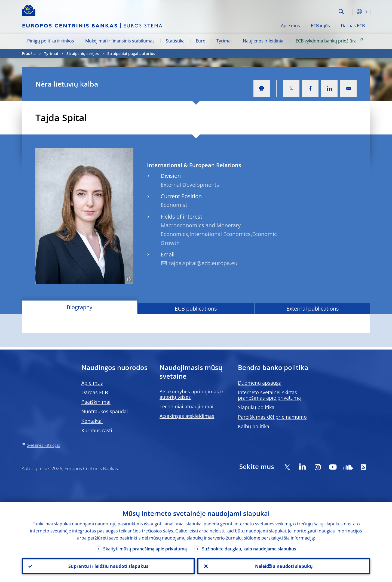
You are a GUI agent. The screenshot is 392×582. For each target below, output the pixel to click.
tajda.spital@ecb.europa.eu (203, 263)
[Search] (310, 11)
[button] (351, 12)
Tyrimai (224, 41)
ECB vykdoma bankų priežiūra (330, 41)
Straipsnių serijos (83, 53)
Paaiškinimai (96, 402)
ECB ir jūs (320, 26)
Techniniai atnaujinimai (186, 406)
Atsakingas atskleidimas (187, 416)
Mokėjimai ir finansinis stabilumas (120, 41)
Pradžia (29, 53)
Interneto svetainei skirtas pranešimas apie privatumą (269, 395)
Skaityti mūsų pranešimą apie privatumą (145, 549)
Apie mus (290, 26)
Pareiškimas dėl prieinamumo (272, 417)
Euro (201, 41)
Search (341, 12)
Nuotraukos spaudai (105, 411)
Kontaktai (92, 421)
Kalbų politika (254, 426)
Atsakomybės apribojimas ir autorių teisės (192, 394)
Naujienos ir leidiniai (264, 41)
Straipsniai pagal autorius (131, 53)
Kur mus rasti (97, 430)
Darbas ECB (353, 26)
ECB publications (196, 309)
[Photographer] (129, 280)
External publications (313, 309)
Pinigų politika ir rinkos (51, 41)
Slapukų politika (256, 407)
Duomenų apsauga (260, 383)
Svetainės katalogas (44, 445)
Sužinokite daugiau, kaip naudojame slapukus (249, 549)
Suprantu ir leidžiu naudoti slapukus (108, 566)
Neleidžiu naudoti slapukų (284, 566)
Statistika (175, 41)
